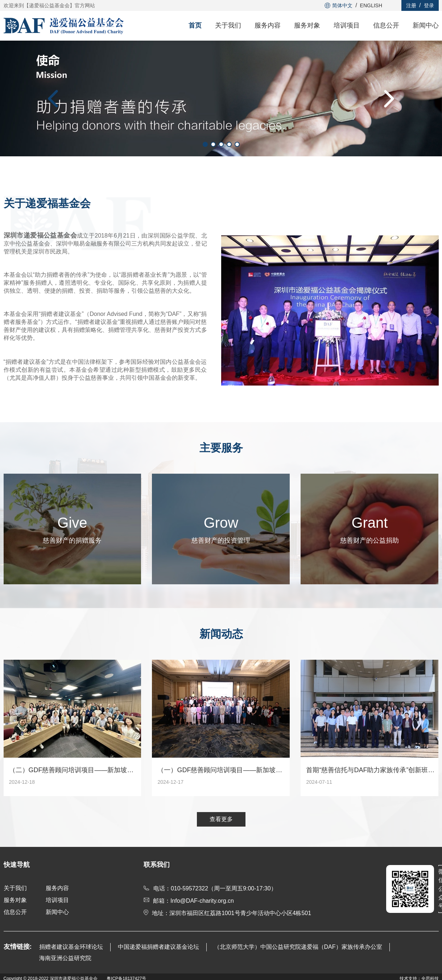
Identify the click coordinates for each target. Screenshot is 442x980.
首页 (195, 25)
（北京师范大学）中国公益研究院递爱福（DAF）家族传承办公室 (298, 947)
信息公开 (386, 25)
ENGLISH (371, 5)
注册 (411, 5)
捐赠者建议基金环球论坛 (71, 947)
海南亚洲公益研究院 (65, 958)
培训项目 (347, 25)
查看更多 (221, 819)
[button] (53, 98)
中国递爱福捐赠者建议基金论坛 (158, 947)
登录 (429, 5)
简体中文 (338, 5)
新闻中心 (426, 25)
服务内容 (268, 25)
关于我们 (228, 25)
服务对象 (307, 25)
